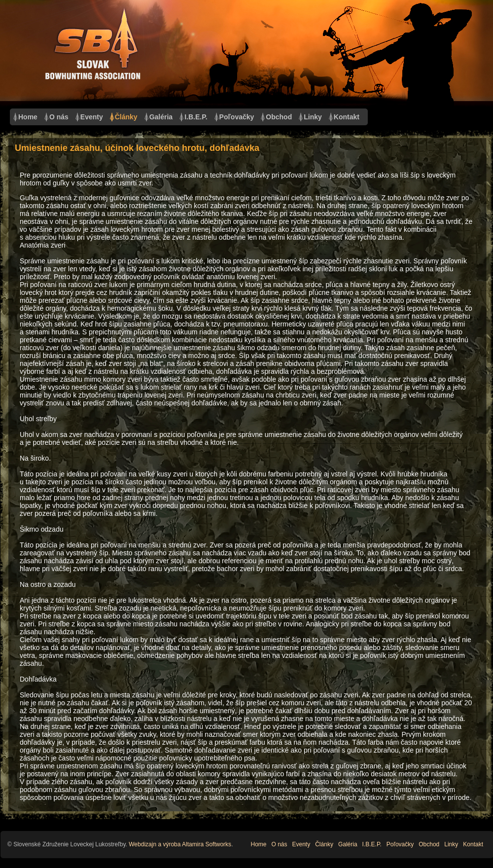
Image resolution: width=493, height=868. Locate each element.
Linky (313, 117)
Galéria (161, 117)
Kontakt (347, 117)
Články (126, 117)
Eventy (92, 117)
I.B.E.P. (196, 117)
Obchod (279, 117)
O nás (59, 117)
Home (28, 117)
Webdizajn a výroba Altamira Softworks (180, 844)
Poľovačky (237, 117)
